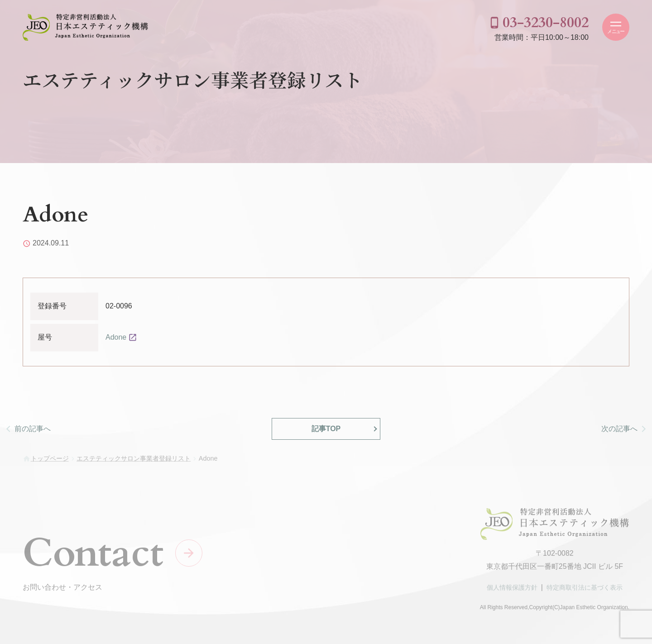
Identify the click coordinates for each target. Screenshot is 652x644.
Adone (116, 337)
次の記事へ (619, 429)
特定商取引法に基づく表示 (585, 590)
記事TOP (326, 429)
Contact (93, 555)
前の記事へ (33, 429)
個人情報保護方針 (512, 590)
